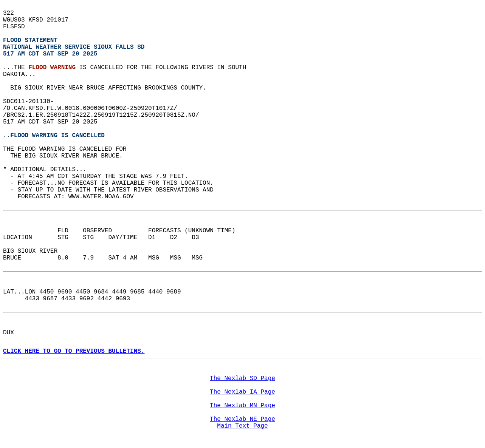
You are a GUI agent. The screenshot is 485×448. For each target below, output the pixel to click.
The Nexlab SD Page (242, 378)
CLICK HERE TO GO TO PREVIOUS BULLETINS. (74, 351)
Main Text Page (242, 426)
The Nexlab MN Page (242, 406)
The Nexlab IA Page (242, 392)
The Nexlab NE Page (242, 419)
